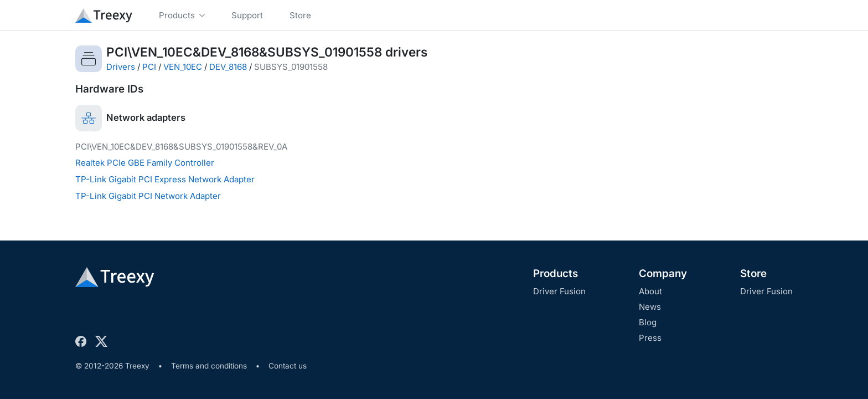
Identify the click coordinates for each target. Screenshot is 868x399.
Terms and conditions (209, 366)
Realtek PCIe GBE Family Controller (145, 163)
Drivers (121, 67)
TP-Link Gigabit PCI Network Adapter (148, 196)
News (650, 307)
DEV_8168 (228, 67)
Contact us (288, 366)
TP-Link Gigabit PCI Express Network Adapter (165, 179)
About (650, 291)
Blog (648, 322)
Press (650, 338)
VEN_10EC (183, 67)
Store (753, 273)
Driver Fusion (559, 291)
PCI (149, 67)
